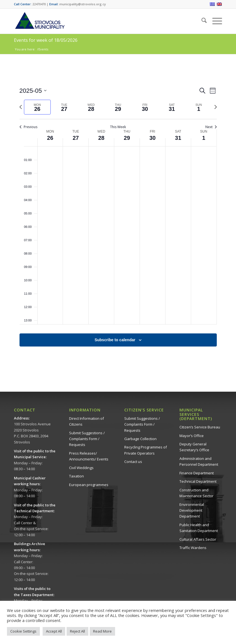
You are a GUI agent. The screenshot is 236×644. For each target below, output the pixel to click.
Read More (102, 631)
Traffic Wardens (193, 548)
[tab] (37, 107)
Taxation (76, 476)
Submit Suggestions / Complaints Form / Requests (87, 439)
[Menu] (214, 21)
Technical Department (198, 481)
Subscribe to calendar (115, 340)
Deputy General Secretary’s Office (194, 447)
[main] (118, 223)
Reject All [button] (77, 631)
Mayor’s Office (192, 436)
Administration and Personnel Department (199, 461)
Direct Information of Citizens (87, 421)
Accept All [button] (54, 631)
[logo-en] (40, 21)
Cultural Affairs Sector (198, 539)
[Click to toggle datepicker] (33, 91)
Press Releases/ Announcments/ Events (89, 456)
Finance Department (197, 473)
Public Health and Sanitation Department (199, 528)
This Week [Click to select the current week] (118, 127)
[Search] (201, 21)
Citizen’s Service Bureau (200, 427)
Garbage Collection (140, 439)
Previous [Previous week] (28, 127)
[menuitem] (201, 21)
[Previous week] (21, 107)
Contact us (133, 462)
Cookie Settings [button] (23, 631)
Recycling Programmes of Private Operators (146, 450)
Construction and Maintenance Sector (196, 493)
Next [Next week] (211, 127)
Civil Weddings (81, 468)
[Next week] (216, 107)
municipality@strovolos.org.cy (83, 4)
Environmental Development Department (192, 510)
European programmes (89, 485)
